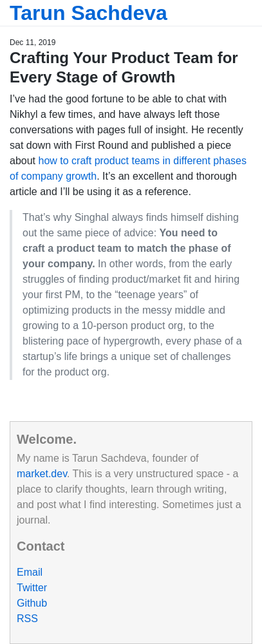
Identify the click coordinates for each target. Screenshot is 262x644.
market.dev (42, 474)
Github (32, 603)
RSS (27, 619)
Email (30, 572)
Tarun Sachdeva (89, 13)
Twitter (32, 588)
